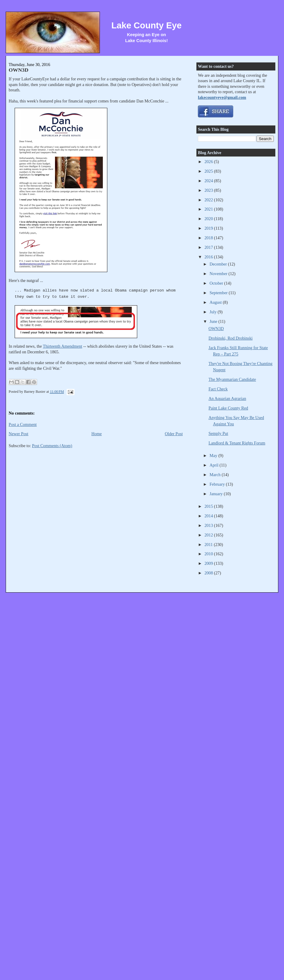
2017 (209, 247)
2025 (209, 171)
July (214, 312)
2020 (209, 219)
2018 (209, 238)
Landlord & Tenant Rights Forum (237, 443)
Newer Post (19, 434)
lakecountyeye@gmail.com (222, 97)
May (214, 456)
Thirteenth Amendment (62, 346)
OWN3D (19, 70)
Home (97, 434)
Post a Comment (23, 424)
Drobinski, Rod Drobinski (230, 338)
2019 (209, 228)
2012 (209, 535)
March (216, 475)
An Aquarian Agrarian (227, 398)
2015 (209, 506)
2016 (209, 257)
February (218, 484)
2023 (209, 190)
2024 (209, 181)
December (219, 264)
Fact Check (218, 389)
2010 (209, 554)
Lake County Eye (146, 25)
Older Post (174, 434)
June (214, 321)
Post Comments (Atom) (52, 446)
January (217, 494)
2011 (209, 545)
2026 (209, 162)
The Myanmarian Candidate (232, 379)
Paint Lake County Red (228, 408)
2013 (209, 525)
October (217, 283)
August (216, 302)
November (219, 274)
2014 (209, 516)
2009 (209, 563)
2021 (209, 209)
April (214, 465)
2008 (209, 573)
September (219, 293)
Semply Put (218, 433)
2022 (209, 200)
